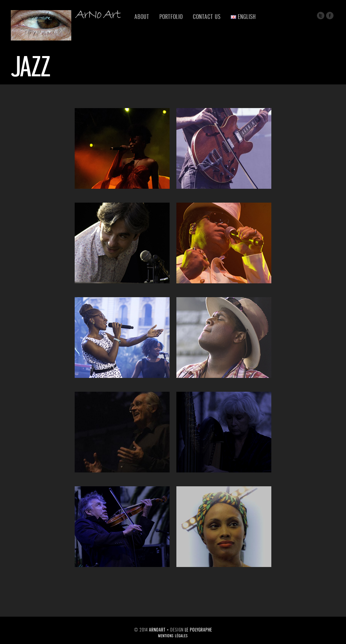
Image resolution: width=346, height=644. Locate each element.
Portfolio (171, 17)
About (142, 17)
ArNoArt (157, 630)
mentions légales (173, 636)
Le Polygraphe (199, 630)
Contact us (207, 17)
